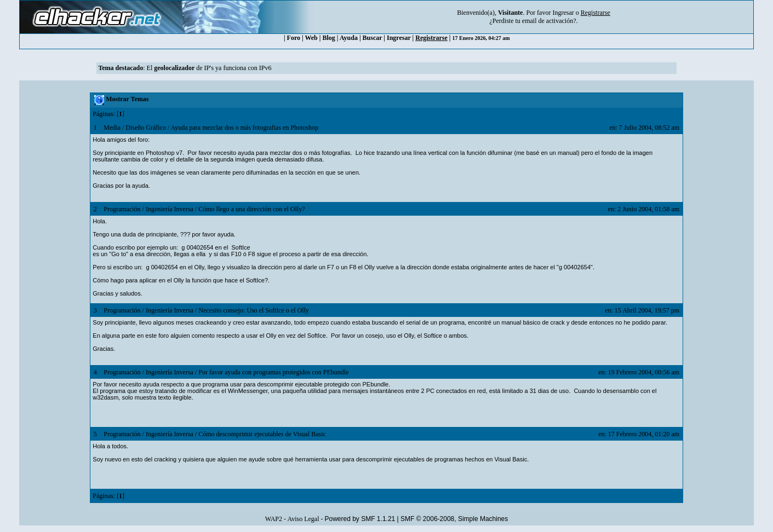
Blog (328, 38)
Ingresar (563, 13)
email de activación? (549, 21)
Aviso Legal (303, 519)
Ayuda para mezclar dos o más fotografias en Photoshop (245, 128)
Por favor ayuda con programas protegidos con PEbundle (273, 372)
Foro (294, 38)
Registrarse (431, 38)
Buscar (373, 38)
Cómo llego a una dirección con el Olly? (251, 209)
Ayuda (349, 38)
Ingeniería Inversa (170, 209)
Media (112, 128)
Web (311, 38)
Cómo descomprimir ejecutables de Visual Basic (262, 434)
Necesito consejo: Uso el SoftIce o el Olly (254, 310)
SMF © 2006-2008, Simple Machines (454, 519)
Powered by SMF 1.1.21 (360, 519)
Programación (122, 209)
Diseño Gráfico (146, 128)
